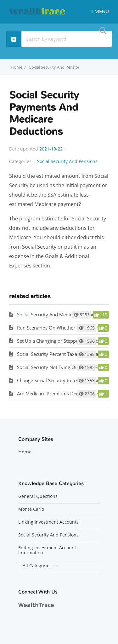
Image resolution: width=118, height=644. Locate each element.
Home (25, 452)
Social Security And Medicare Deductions (61, 314)
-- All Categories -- (37, 566)
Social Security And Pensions (56, 67)
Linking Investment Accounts (48, 522)
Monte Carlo (31, 509)
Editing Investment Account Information (47, 550)
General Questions (38, 496)
